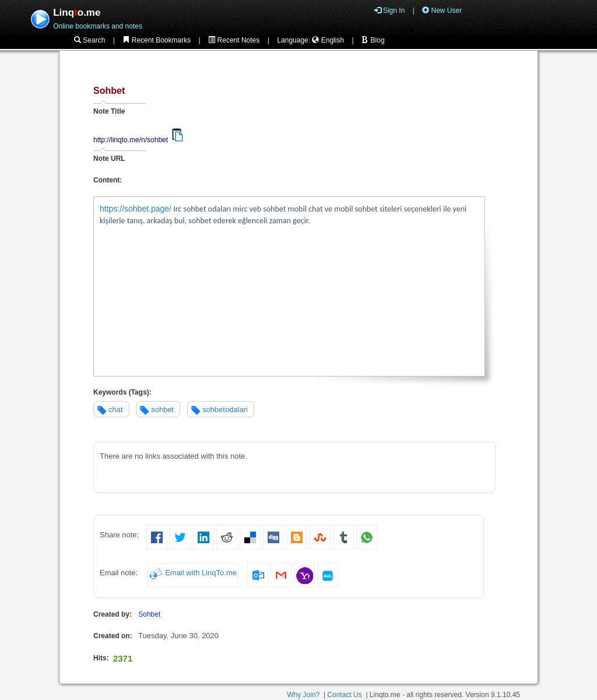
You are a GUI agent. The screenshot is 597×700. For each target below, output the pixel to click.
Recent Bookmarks (157, 40)
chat (116, 409)
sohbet (162, 409)
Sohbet (149, 614)
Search (89, 40)
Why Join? (303, 695)
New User (442, 10)
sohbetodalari (225, 409)
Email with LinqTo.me (201, 573)
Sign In (390, 10)
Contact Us (344, 695)
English (328, 40)
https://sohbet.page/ (136, 209)
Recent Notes (234, 40)
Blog (373, 40)
